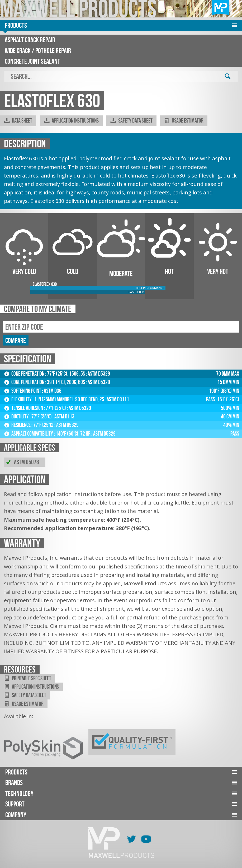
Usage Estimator (184, 121)
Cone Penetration (25, 374)
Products (16, 25)
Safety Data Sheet (131, 121)
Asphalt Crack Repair (30, 40)
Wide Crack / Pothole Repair (38, 51)
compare (16, 340)
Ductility (17, 416)
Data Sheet (18, 121)
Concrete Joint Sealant (32, 61)
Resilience (18, 425)
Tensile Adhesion (24, 408)
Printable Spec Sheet (28, 678)
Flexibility (18, 399)
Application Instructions (71, 121)
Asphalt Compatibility (29, 434)
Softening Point (23, 391)
